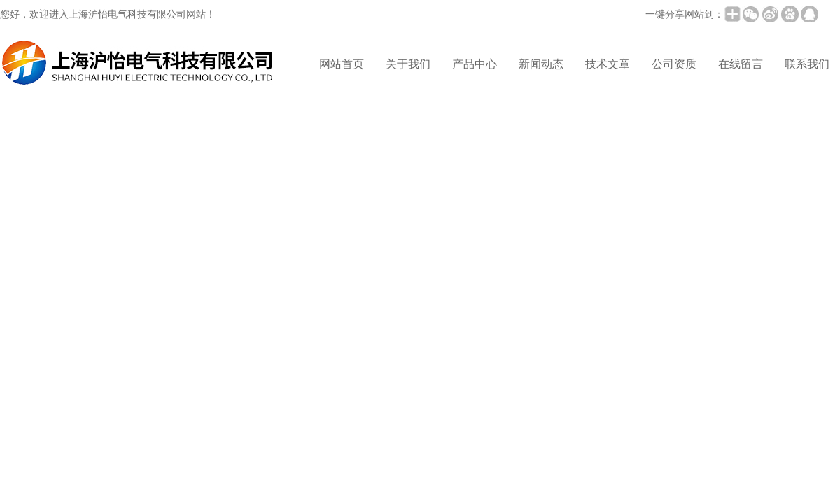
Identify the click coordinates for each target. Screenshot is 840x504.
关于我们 (408, 64)
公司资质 (674, 64)
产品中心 (475, 64)
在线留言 (741, 64)
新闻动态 (541, 64)
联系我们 (807, 64)
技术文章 (608, 64)
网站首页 (342, 64)
